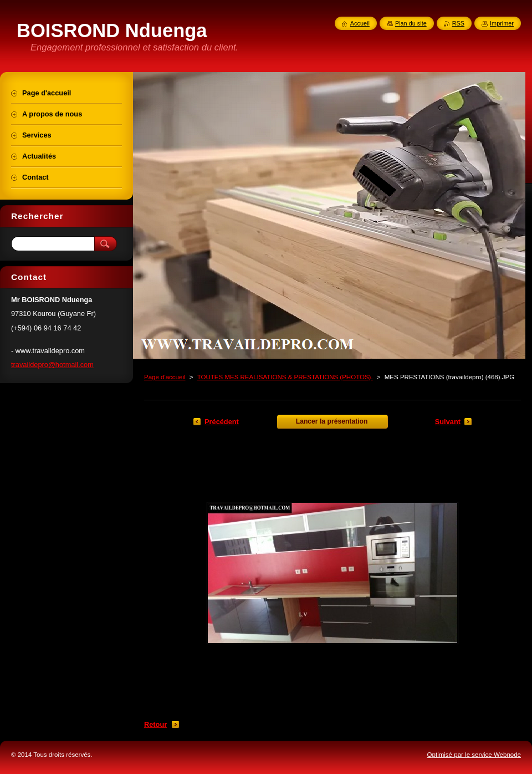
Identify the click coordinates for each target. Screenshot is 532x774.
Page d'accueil (165, 377)
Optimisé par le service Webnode (474, 755)
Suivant (448, 422)
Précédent (222, 422)
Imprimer (502, 23)
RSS (458, 23)
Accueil (360, 23)
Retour (155, 724)
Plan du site (411, 23)
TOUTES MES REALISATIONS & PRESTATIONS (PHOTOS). (285, 377)
